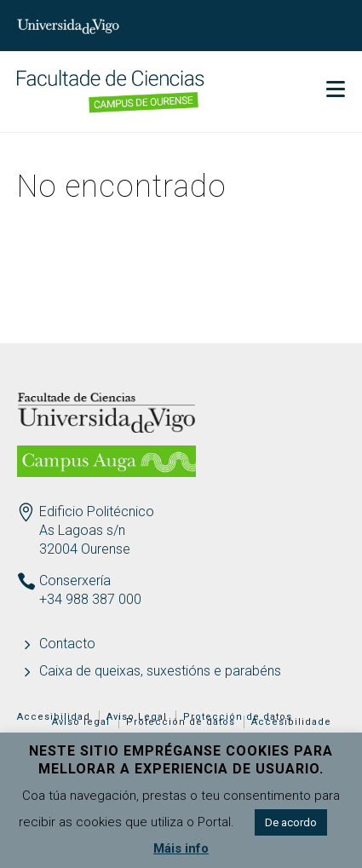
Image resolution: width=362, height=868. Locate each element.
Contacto (67, 644)
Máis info (181, 848)
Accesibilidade (291, 722)
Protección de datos (181, 722)
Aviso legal (81, 722)
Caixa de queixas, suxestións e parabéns (160, 671)
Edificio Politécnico (97, 512)
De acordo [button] (291, 822)
